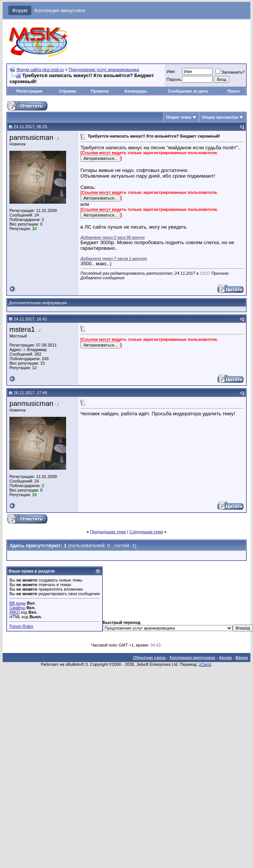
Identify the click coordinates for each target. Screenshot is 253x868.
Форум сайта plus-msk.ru (40, 70)
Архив (225, 658)
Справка (68, 91)
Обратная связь (149, 658)
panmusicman (31, 137)
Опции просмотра (220, 117)
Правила (100, 91)
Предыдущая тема (108, 532)
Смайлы (17, 608)
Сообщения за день (188, 91)
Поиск (234, 91)
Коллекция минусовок (60, 10)
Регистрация (29, 91)
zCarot (205, 664)
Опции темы (178, 117)
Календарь (136, 91)
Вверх (242, 658)
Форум (20, 10)
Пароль (174, 79)
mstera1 (22, 329)
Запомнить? (230, 72)
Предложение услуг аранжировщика (104, 70)
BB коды (18, 603)
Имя (170, 71)
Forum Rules (21, 626)
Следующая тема (146, 532)
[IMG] (15, 612)
